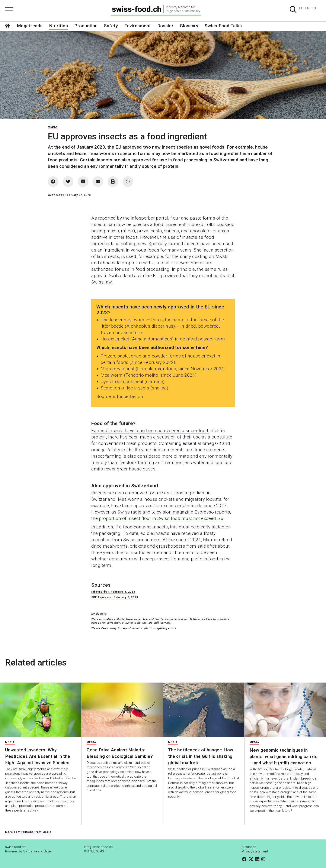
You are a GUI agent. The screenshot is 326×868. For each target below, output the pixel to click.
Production (86, 26)
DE (301, 8)
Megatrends (30, 26)
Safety (111, 26)
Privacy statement (255, 851)
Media (53, 127)
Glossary (189, 26)
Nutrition (59, 26)
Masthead (249, 847)
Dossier (165, 26)
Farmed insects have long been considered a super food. (150, 431)
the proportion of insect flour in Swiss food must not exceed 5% (157, 518)
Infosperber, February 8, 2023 (113, 592)
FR (307, 8)
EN (314, 8)
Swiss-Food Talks (223, 26)
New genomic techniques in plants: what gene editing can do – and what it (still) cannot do (284, 757)
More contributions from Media (28, 832)
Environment (138, 26)
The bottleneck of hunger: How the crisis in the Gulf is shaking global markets (201, 756)
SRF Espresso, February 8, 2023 (115, 597)
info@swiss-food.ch (98, 847)
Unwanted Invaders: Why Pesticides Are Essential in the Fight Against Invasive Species (38, 756)
